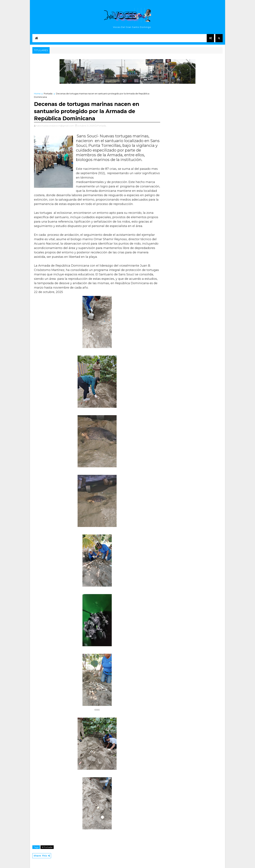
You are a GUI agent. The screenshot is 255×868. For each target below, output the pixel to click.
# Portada (47, 847)
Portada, (102, 126)
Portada (48, 94)
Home (37, 94)
